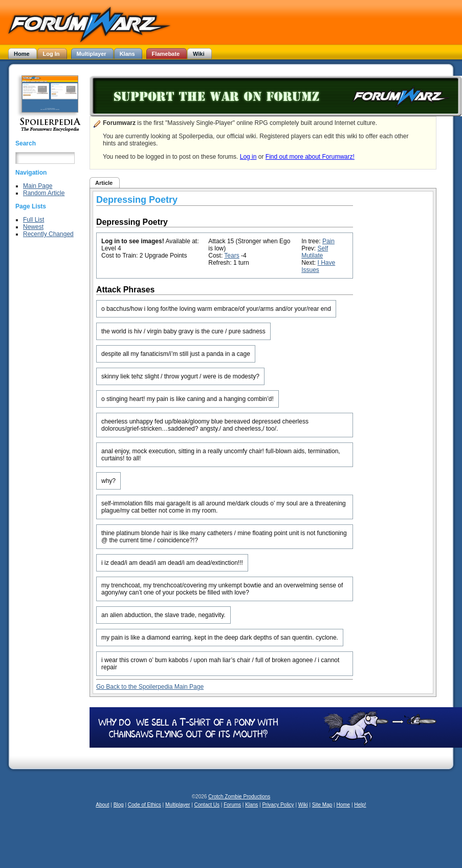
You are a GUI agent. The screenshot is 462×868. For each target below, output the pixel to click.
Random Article (44, 193)
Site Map (322, 805)
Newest (33, 227)
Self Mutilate (315, 252)
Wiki (303, 805)
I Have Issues (318, 266)
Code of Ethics (145, 805)
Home (343, 805)
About (102, 805)
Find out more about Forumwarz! (310, 157)
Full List (34, 220)
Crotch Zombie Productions (239, 797)
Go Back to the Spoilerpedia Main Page (150, 687)
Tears (232, 256)
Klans (251, 805)
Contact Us (207, 805)
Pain (328, 241)
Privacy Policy (278, 805)
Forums (232, 805)
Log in (248, 157)
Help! (360, 805)
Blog (119, 805)
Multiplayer (178, 805)
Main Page (38, 186)
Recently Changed (48, 234)
